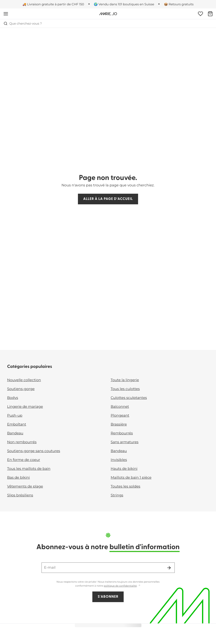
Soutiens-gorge (21, 389)
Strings (117, 495)
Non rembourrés (22, 442)
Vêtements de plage (25, 487)
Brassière (119, 424)
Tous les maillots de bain (29, 469)
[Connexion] (200, 14)
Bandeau (15, 433)
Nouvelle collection (24, 380)
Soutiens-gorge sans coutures (34, 451)
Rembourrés (122, 433)
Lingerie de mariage (25, 407)
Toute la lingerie (125, 380)
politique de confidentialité (120, 586)
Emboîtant (17, 424)
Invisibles (119, 460)
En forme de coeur (24, 460)
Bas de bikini (18, 478)
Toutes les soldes (126, 487)
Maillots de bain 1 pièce (131, 478)
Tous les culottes (125, 389)
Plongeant (120, 416)
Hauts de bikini (124, 469)
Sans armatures (125, 442)
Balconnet (120, 407)
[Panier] (210, 14)
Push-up (15, 416)
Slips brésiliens (20, 495)
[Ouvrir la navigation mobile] (6, 14)
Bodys (13, 398)
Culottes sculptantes (129, 398)
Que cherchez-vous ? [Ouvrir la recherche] (23, 23)
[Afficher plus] (139, 586)
